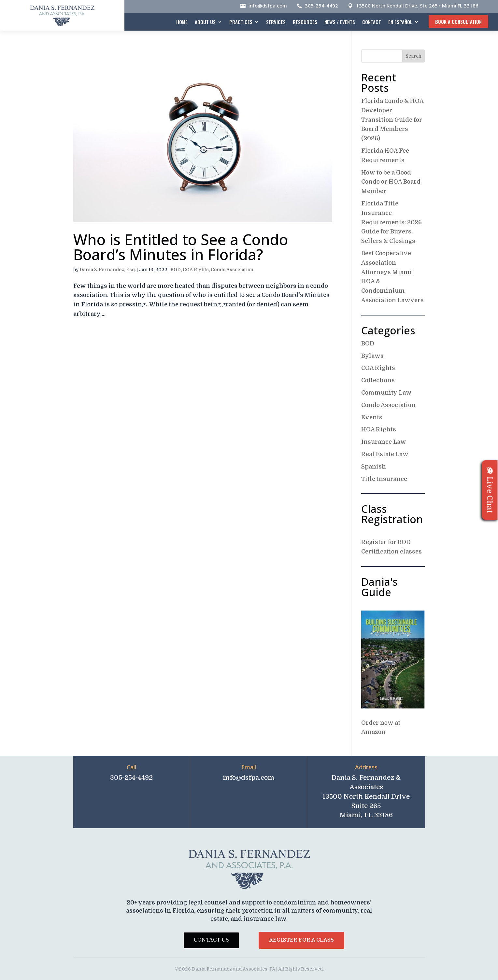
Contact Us (211, 940)
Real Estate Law (385, 454)
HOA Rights (379, 429)
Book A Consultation (458, 21)
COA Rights (196, 270)
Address (366, 767)
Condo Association (232, 270)
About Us (205, 22)
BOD (176, 270)
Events (372, 417)
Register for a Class (301, 940)
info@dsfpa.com (268, 6)
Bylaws (372, 356)
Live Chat (490, 490)
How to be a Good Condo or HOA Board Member (391, 182)
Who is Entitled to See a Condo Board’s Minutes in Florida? (181, 247)
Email (249, 767)
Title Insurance (384, 479)
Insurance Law (384, 442)
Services (276, 22)
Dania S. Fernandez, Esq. (108, 270)
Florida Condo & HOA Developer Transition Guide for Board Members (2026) (392, 120)
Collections (378, 380)
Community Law (386, 393)
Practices (241, 22)
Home (182, 22)
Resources (305, 22)
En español (400, 22)
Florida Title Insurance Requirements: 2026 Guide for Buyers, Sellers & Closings (391, 222)
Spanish (374, 467)
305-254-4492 (321, 6)
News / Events (340, 22)
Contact (372, 22)
